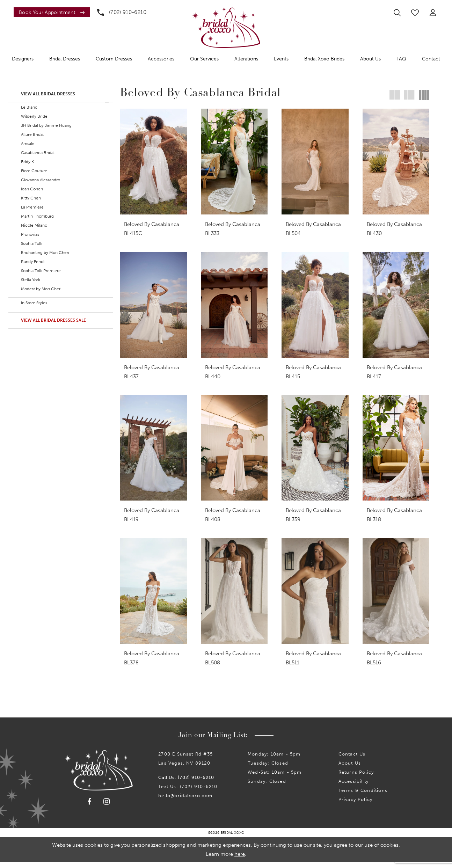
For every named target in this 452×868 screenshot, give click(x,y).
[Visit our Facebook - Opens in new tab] (89, 808)
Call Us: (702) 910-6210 (186, 783)
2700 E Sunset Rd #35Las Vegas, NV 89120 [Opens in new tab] (185, 764)
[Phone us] (122, 12)
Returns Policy (356, 778)
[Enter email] (231, 740)
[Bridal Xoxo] (226, 27)
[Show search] (397, 13)
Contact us (352, 760)
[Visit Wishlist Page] (415, 13)
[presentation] (153, 162)
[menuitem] (50, 12)
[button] (433, 13)
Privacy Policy (356, 805)
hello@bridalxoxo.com (185, 801)
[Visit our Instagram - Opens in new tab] (107, 807)
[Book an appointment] (52, 12)
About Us (350, 769)
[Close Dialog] (10, 855)
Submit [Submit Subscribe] (299, 739)
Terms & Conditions (363, 796)
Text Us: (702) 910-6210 (188, 792)
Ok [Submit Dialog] (441, 855)
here (240, 860)
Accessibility (353, 787)
